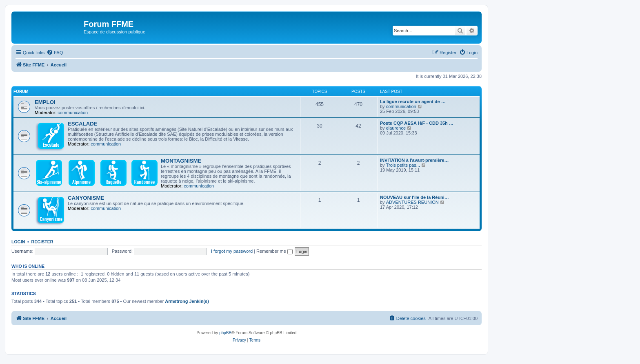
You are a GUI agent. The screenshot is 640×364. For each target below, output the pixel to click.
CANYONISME (86, 198)
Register (42, 242)
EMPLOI (45, 102)
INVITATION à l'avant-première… (414, 160)
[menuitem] (55, 53)
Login (18, 242)
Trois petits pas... (403, 165)
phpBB (225, 333)
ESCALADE (83, 124)
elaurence (396, 128)
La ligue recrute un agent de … (413, 101)
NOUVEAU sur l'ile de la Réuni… (414, 197)
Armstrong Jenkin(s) (187, 301)
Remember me (274, 251)
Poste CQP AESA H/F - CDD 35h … (417, 123)
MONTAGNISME (181, 161)
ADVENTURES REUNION (412, 202)
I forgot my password (232, 251)
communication (73, 113)
